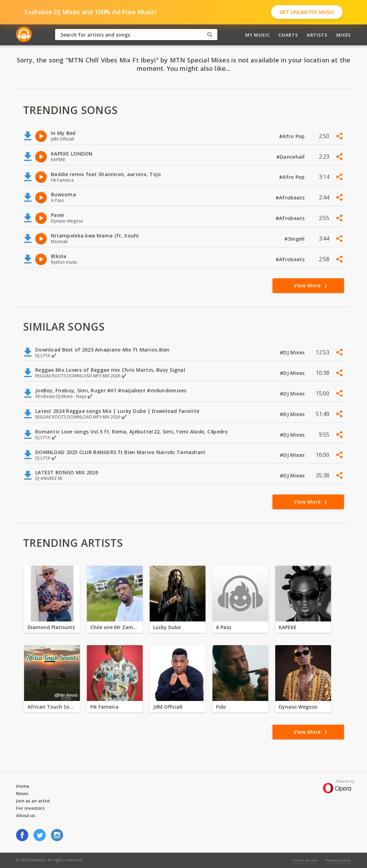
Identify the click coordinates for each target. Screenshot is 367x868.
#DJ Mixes (293, 352)
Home (23, 786)
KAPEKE (288, 627)
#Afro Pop (293, 136)
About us (26, 815)
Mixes (344, 35)
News (22, 793)
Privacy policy (338, 860)
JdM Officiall (168, 707)
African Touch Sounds (52, 707)
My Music (257, 35)
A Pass (224, 627)
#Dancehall (291, 157)
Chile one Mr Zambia (115, 627)
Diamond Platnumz (51, 627)
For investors (30, 808)
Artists (317, 35)
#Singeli (295, 239)
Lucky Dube (167, 627)
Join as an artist (33, 801)
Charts (288, 35)
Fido (221, 707)
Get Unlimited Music (307, 12)
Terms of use (304, 860)
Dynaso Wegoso (298, 707)
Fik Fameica (104, 707)
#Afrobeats (291, 198)
